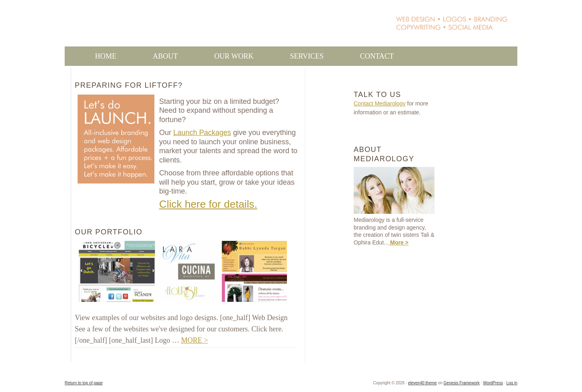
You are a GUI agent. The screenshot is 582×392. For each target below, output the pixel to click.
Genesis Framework (461, 383)
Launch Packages (202, 133)
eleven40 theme (422, 383)
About (165, 56)
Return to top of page (84, 383)
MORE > (195, 340)
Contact (377, 56)
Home (106, 56)
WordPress (493, 383)
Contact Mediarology (380, 103)
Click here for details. (208, 204)
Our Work (219, 56)
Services (307, 56)
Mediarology (211, 27)
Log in (512, 383)
